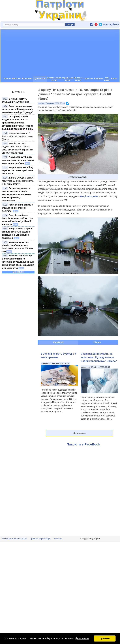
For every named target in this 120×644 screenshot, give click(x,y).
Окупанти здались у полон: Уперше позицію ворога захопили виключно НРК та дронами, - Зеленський (17, 205)
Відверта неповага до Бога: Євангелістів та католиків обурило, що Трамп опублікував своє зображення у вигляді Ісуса (18, 273)
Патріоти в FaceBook (83, 455)
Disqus (97, 353)
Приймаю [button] (105, 638)
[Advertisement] (60, 64)
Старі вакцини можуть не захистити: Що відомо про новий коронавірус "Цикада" (18, 120)
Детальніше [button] (82, 638)
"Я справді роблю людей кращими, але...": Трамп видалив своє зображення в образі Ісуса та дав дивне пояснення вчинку (18, 134)
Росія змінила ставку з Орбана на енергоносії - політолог (17, 219)
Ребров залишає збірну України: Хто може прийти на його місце (18, 181)
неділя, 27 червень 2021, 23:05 (51, 114)
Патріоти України (89, 207)
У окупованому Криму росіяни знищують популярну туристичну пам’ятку (18, 171)
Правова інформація (40, 550)
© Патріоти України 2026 (14, 550)
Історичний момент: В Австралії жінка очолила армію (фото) (17, 147)
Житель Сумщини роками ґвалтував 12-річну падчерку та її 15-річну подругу (18, 192)
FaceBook (59, 353)
